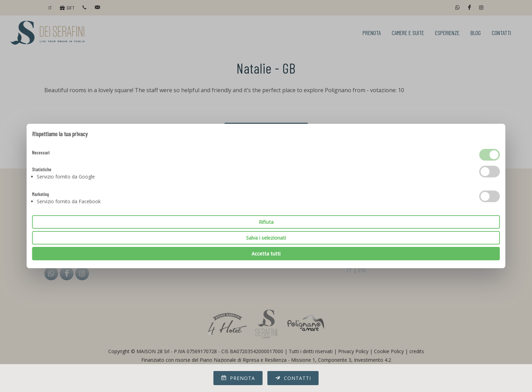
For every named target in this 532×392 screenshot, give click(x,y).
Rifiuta (266, 222)
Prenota (238, 378)
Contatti (293, 378)
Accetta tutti (266, 254)
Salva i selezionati (266, 238)
